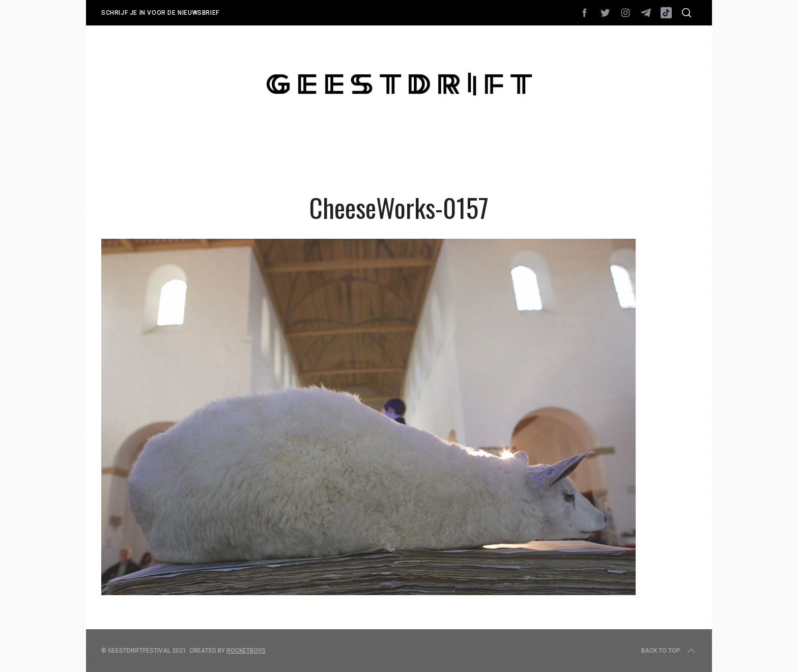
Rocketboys (246, 651)
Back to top (669, 651)
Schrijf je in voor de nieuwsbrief (160, 13)
